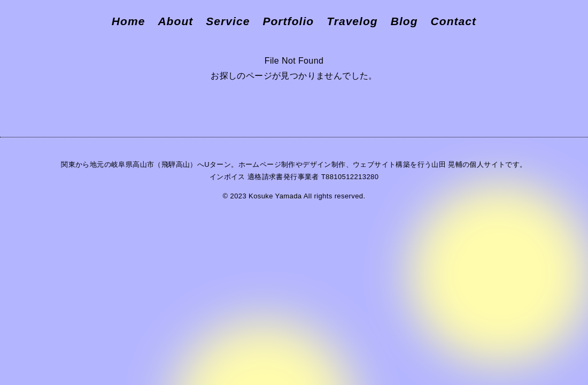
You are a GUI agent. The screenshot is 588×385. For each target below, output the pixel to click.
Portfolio (288, 21)
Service (228, 21)
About (175, 21)
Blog (404, 21)
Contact (454, 21)
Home (129, 21)
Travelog (352, 21)
